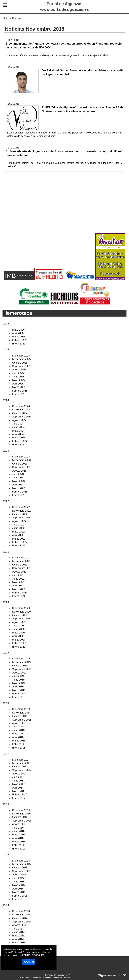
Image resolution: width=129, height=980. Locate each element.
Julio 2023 (18, 474)
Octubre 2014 (20, 918)
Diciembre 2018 (21, 709)
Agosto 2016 (19, 824)
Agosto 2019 (19, 673)
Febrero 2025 (20, 391)
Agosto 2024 (19, 420)
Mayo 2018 (18, 734)
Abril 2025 (18, 384)
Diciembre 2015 (21, 861)
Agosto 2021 (19, 572)
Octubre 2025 (20, 363)
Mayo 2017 (18, 784)
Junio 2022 (18, 528)
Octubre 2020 (20, 615)
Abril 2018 (18, 737)
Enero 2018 (19, 748)
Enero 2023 (19, 495)
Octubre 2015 (20, 868)
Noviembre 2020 (21, 612)
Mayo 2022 (18, 532)
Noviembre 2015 (21, 864)
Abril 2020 (18, 636)
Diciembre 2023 (21, 457)
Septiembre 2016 (22, 821)
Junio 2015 (18, 882)
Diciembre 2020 (21, 608)
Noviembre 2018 (21, 713)
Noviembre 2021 (21, 561)
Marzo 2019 (19, 690)
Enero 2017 (19, 798)
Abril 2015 (18, 889)
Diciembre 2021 (21, 558)
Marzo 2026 (19, 337)
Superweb (62, 975)
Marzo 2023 (19, 488)
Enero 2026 (19, 344)
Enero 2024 (19, 445)
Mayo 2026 (18, 330)
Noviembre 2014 (21, 915)
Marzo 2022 (19, 539)
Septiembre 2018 (22, 720)
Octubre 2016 (20, 817)
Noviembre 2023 (21, 460)
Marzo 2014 (19, 943)
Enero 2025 (19, 394)
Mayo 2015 (18, 885)
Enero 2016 (19, 849)
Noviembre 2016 (21, 814)
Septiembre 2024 (22, 417)
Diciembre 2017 (21, 760)
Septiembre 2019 (22, 669)
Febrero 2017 (20, 795)
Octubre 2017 (20, 767)
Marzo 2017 (19, 791)
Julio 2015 (18, 878)
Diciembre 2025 (21, 356)
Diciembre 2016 (21, 810)
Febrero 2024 (20, 441)
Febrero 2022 (20, 542)
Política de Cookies (61, 978)
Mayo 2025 (18, 380)
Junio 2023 (18, 478)
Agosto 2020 (19, 622)
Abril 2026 (18, 333)
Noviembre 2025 (21, 359)
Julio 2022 (18, 525)
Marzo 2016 (19, 842)
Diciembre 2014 (21, 911)
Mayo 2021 (18, 582)
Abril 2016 (18, 838)
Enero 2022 (19, 546)
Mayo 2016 (18, 835)
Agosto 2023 (19, 471)
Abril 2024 (18, 434)
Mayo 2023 (18, 481)
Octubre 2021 (20, 565)
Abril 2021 (18, 586)
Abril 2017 (18, 788)
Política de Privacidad (41, 978)
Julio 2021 (18, 575)
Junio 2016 (18, 831)
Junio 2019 (18, 680)
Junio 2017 (18, 781)
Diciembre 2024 (21, 406)
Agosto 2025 (19, 370)
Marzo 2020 (19, 640)
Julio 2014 (18, 929)
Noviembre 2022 (21, 511)
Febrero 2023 (20, 492)
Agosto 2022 (19, 521)
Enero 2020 (19, 647)
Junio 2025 (18, 377)
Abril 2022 (18, 535)
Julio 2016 (18, 828)
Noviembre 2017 (21, 763)
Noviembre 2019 (21, 662)
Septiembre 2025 (22, 366)
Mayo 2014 (18, 936)
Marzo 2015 (19, 892)
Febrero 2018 (20, 744)
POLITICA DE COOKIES (33, 955)
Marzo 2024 (19, 438)
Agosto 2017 (19, 774)
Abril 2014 (18, 939)
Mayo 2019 (18, 683)
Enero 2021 (19, 596)
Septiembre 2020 (22, 619)
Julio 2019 (18, 676)
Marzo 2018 (19, 741)
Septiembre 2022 (22, 518)
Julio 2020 (18, 626)
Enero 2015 (19, 899)
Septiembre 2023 (22, 467)
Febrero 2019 (20, 694)
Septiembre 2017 (22, 770)
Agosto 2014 (19, 925)
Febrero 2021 (20, 593)
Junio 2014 (18, 932)
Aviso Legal (25, 978)
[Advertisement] (64, 207)
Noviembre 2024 (21, 410)
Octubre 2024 (20, 413)
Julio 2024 (18, 424)
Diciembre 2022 (21, 507)
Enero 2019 (19, 697)
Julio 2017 (18, 777)
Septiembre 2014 (22, 922)
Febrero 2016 (20, 845)
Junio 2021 (18, 579)
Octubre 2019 (20, 666)
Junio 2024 (18, 427)
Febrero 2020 (20, 643)
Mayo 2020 (18, 633)
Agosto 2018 (19, 723)
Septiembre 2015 (22, 871)
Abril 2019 (18, 687)
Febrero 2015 (20, 896)
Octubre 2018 (20, 716)
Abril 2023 (18, 485)
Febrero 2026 (20, 340)
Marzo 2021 (19, 589)
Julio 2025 (18, 373)
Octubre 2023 (20, 464)
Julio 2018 (18, 727)
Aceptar (29, 962)
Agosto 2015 (19, 875)
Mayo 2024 (18, 431)
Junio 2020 (18, 629)
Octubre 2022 (20, 514)
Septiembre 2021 (22, 568)
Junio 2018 (18, 730)
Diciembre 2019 (21, 659)
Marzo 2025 (19, 387)
